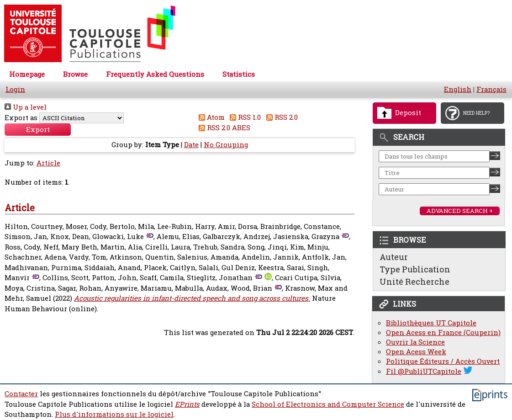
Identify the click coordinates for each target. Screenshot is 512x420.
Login (15, 89)
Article (48, 163)
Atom (210, 117)
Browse (75, 74)
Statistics (239, 74)
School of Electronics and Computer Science (328, 404)
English (458, 89)
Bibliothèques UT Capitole (431, 323)
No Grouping (226, 145)
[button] (38, 130)
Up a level (26, 107)
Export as (21, 118)
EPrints (187, 404)
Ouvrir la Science (415, 342)
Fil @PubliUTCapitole (424, 371)
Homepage (27, 74)
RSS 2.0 (280, 117)
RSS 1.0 (244, 117)
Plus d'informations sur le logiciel (114, 414)
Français (491, 89)
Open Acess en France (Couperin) (443, 332)
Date (191, 145)
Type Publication (415, 269)
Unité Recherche (414, 282)
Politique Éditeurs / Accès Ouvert (443, 361)
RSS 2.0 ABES (223, 128)
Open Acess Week (416, 352)
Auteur (394, 257)
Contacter (21, 394)
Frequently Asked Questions (155, 74)
